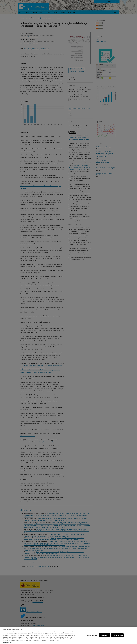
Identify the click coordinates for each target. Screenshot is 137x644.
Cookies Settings (92, 635)
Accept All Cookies (117, 635)
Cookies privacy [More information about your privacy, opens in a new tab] (8, 642)
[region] (68, 635)
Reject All (104, 635)
